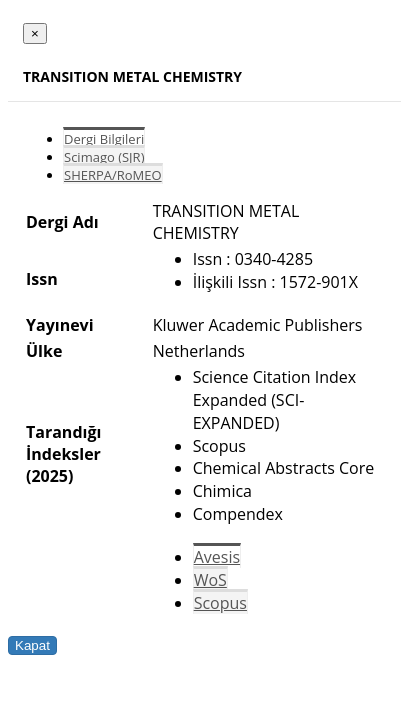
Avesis (217, 557)
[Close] (35, 33)
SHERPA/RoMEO (113, 175)
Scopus (220, 603)
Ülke (44, 351)
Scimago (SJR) (104, 157)
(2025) (49, 476)
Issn (42, 279)
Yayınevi (60, 325)
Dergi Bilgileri (104, 139)
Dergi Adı (62, 222)
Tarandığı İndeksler (63, 443)
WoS (210, 580)
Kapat (32, 645)
